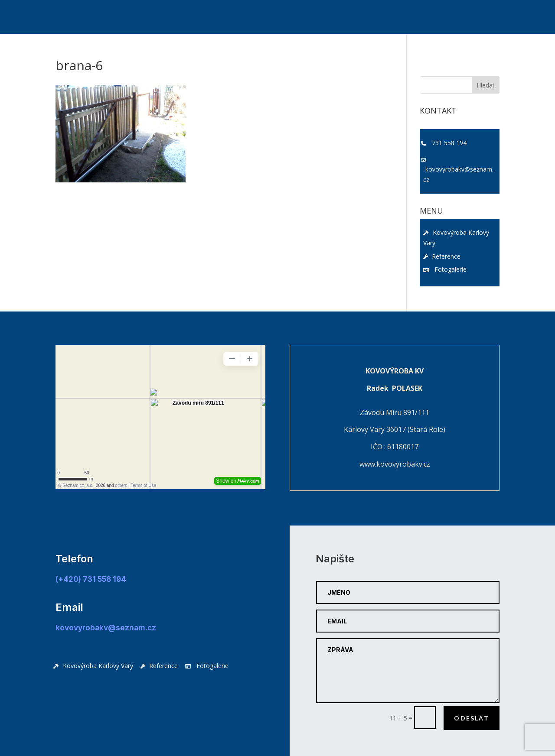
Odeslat (472, 718)
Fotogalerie (445, 269)
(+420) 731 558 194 (91, 579)
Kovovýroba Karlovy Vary (456, 238)
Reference (442, 256)
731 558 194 (449, 143)
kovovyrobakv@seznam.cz (458, 174)
